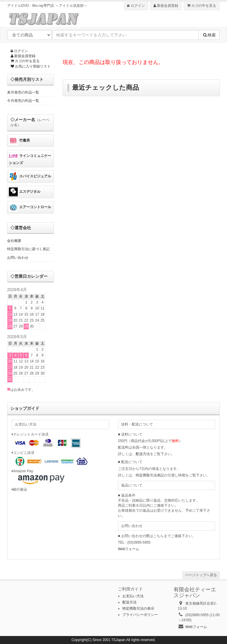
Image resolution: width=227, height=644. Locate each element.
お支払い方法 (133, 596)
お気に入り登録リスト (31, 66)
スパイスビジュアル (30, 176)
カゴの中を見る (202, 6)
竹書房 (19, 141)
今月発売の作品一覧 (23, 101)
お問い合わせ (18, 258)
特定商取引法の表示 (138, 608)
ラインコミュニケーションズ (30, 158)
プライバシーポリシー (140, 615)
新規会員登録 (166, 6)
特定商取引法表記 (150, 475)
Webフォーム (129, 549)
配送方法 (143, 454)
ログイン (136, 6)
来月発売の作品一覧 (23, 92)
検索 (209, 35)
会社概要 (14, 241)
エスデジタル (25, 192)
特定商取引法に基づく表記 (28, 249)
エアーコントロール (30, 207)
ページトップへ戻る (201, 575)
